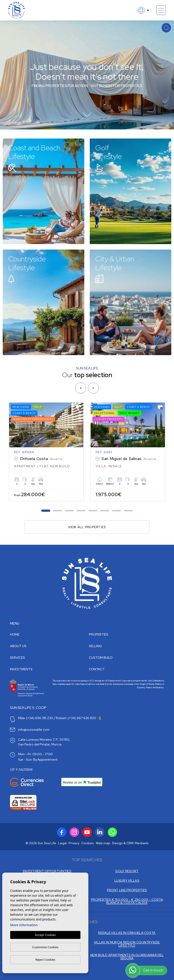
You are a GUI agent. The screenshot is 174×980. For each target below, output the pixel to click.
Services (17, 658)
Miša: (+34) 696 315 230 (36, 718)
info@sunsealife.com (34, 730)
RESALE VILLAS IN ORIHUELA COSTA (127, 933)
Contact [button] (97, 669)
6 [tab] (105, 511)
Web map (103, 843)
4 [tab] (81, 511)
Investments (21, 669)
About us (18, 646)
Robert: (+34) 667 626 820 (79, 718)
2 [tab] (58, 511)
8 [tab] (128, 511)
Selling (95, 646)
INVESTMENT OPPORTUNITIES (47, 871)
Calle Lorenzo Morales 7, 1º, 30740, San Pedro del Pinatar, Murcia (44, 742)
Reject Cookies (45, 960)
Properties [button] (99, 634)
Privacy (74, 843)
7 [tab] (117, 511)
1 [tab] (46, 511)
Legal (62, 843)
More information (24, 925)
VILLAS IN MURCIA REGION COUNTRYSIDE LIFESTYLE (127, 944)
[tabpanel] (46, 452)
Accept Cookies (45, 935)
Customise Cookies (45, 947)
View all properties (87, 527)
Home (15, 634)
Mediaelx (142, 843)
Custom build (101, 658)
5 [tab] (93, 511)
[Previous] (81, 388)
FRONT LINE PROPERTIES (127, 890)
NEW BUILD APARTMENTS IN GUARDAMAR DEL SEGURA (127, 957)
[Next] (93, 388)
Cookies (88, 843)
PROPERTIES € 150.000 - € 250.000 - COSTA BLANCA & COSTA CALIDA (127, 901)
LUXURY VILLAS (127, 881)
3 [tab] (69, 511)
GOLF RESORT (127, 871)
